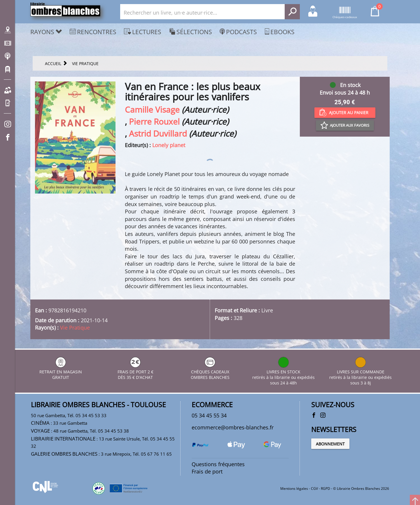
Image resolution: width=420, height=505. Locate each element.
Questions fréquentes (218, 464)
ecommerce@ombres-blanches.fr (233, 427)
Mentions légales (294, 489)
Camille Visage (152, 109)
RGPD (325, 489)
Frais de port (207, 471)
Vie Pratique (75, 328)
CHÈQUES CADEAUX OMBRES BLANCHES (210, 372)
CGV (314, 489)
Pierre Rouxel (154, 121)
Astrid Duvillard (158, 133)
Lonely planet (169, 145)
